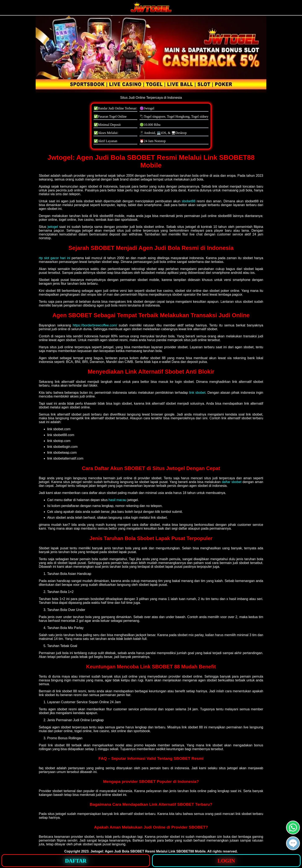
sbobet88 (189, 201)
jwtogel (53, 227)
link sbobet (197, 393)
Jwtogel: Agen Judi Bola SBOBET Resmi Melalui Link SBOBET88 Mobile (148, 851)
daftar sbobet (232, 482)
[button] (293, 843)
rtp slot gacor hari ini (55, 258)
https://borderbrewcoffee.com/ (95, 325)
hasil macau (118, 500)
